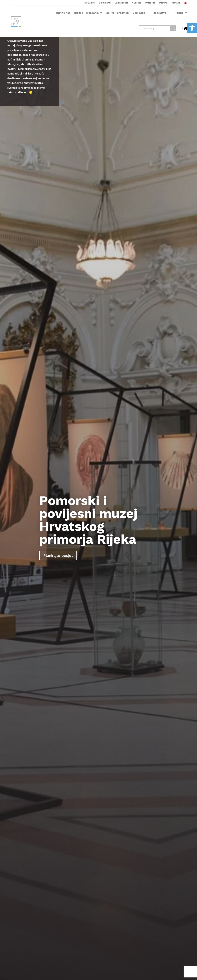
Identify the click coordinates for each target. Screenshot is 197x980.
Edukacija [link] (139, 13)
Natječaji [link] (137, 3)
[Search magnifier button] (173, 28)
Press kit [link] (150, 3)
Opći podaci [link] (121, 3)
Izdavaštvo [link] (159, 13)
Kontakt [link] (176, 3)
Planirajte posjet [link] (58, 555)
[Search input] (155, 28)
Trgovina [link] (163, 3)
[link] (192, 28)
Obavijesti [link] (90, 3)
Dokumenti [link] (105, 3)
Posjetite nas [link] (62, 13)
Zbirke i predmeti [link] (118, 13)
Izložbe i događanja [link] (86, 13)
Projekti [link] (179, 13)
